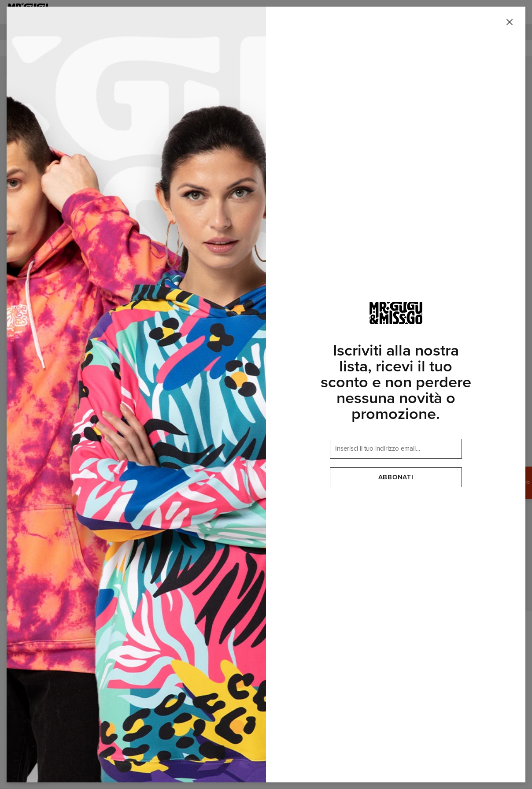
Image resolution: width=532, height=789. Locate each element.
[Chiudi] (510, 22)
